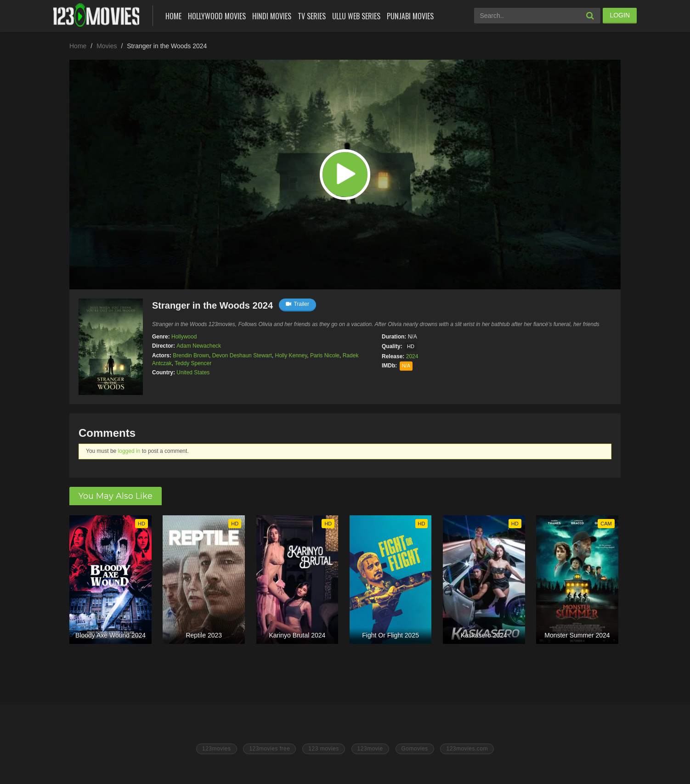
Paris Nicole (325, 355)
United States (193, 372)
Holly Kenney (291, 355)
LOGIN (620, 15)
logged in (129, 451)
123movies (217, 749)
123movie (370, 749)
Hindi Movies (272, 16)
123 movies (323, 749)
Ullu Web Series (356, 16)
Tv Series (312, 16)
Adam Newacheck (199, 346)
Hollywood (184, 337)
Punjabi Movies (410, 16)
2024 (412, 356)
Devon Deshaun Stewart (242, 355)
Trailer (297, 304)
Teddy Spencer (193, 363)
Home (173, 16)
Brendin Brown (191, 355)
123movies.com (467, 749)
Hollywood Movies (217, 16)
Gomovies (415, 749)
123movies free (269, 749)
